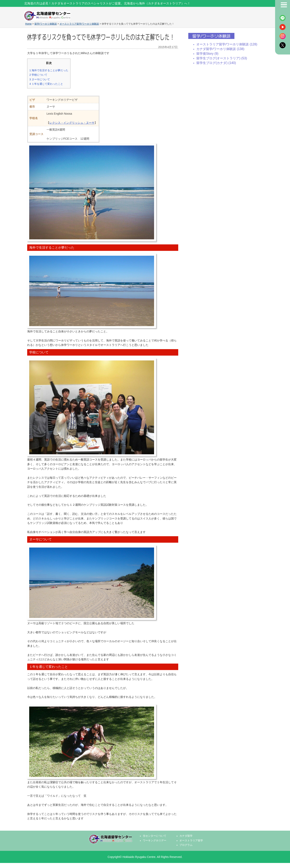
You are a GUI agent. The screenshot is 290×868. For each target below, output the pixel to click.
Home (28, 24)
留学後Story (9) (207, 54)
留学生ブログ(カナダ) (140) (216, 63)
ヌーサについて (40, 79)
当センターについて (155, 836)
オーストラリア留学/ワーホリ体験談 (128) (227, 44)
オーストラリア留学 (191, 841)
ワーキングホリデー (155, 841)
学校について (38, 75)
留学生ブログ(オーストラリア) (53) (222, 58)
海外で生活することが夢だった (49, 70)
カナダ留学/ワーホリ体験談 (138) (220, 49)
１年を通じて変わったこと (46, 84)
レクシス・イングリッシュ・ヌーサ (72, 123)
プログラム (186, 845)
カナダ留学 (186, 836)
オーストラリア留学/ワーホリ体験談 (79, 24)
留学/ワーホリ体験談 (46, 24)
